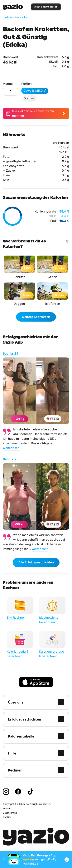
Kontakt (7, 809)
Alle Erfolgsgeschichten (36, 562)
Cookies (7, 817)
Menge (8, 84)
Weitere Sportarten (36, 317)
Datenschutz (10, 813)
